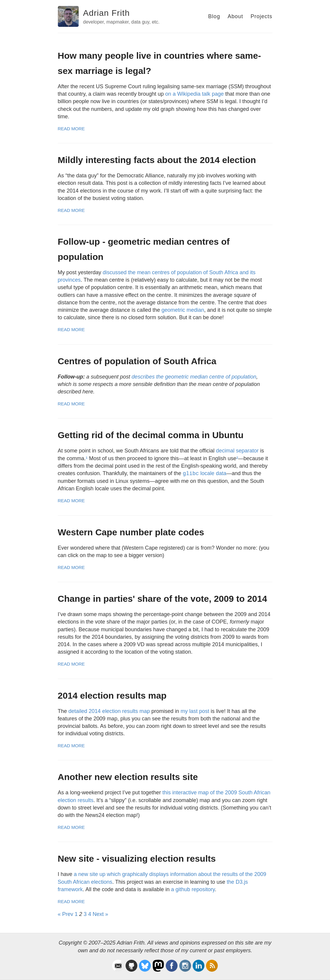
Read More (71, 129)
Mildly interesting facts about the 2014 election (157, 160)
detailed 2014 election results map (109, 711)
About (235, 16)
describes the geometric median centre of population (194, 377)
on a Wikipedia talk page (194, 94)
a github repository (193, 889)
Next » (100, 914)
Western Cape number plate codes (131, 532)
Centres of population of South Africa (137, 361)
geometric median (183, 310)
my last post (195, 711)
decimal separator (237, 451)
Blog (214, 16)
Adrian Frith (107, 13)
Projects (261, 16)
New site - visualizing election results (137, 859)
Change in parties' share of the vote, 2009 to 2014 (162, 599)
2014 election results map (112, 696)
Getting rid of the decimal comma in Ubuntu (151, 435)
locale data (204, 473)
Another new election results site (128, 777)
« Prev (66, 914)
